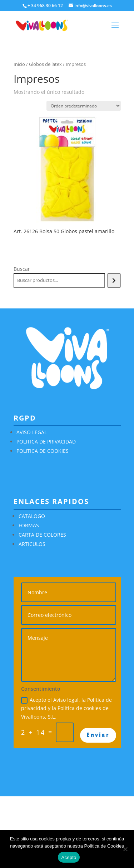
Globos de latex (45, 64)
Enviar (98, 735)
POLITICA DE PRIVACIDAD (46, 442)
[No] (125, 849)
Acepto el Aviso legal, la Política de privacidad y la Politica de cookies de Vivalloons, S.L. (66, 708)
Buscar (22, 269)
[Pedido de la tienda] (84, 106)
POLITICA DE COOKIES (43, 451)
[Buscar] (114, 280)
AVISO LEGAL (32, 432)
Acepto (69, 857)
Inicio (19, 64)
